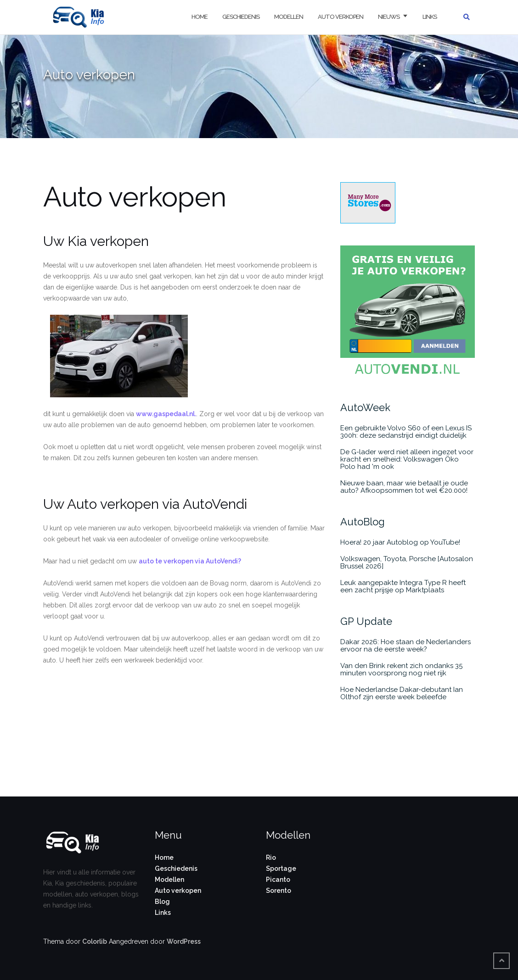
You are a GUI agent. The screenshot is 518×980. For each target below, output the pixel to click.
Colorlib (95, 941)
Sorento (279, 891)
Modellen (289, 17)
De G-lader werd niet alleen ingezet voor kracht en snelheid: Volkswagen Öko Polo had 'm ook (407, 459)
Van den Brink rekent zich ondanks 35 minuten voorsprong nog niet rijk (401, 669)
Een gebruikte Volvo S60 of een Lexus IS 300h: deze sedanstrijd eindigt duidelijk (406, 432)
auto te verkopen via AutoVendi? (190, 561)
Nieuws (389, 17)
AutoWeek (365, 407)
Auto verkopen (341, 17)
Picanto (278, 880)
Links (430, 17)
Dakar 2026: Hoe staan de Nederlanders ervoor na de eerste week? (405, 646)
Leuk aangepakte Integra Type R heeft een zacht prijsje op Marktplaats (403, 586)
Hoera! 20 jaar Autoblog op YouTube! (400, 542)
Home (200, 17)
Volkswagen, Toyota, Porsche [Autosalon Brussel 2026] (407, 562)
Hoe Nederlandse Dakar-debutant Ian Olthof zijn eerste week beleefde (402, 693)
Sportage (281, 869)
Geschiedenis (241, 17)
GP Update (366, 621)
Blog (162, 902)
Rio (271, 857)
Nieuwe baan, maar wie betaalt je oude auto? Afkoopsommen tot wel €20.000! (404, 487)
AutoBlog (363, 522)
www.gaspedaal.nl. (166, 414)
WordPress (184, 941)
